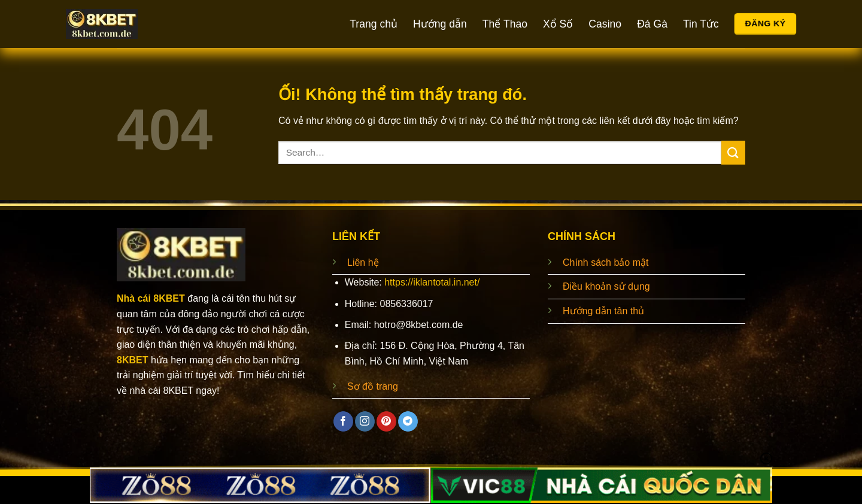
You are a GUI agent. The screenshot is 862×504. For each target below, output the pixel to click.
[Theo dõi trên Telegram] (408, 421)
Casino (605, 24)
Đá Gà (652, 24)
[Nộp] (733, 152)
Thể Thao (505, 24)
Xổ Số (558, 24)
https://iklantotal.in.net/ (432, 282)
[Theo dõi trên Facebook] (343, 421)
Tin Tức (701, 24)
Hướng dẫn (440, 24)
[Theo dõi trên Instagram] (365, 421)
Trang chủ (374, 24)
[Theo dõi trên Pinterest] (386, 421)
